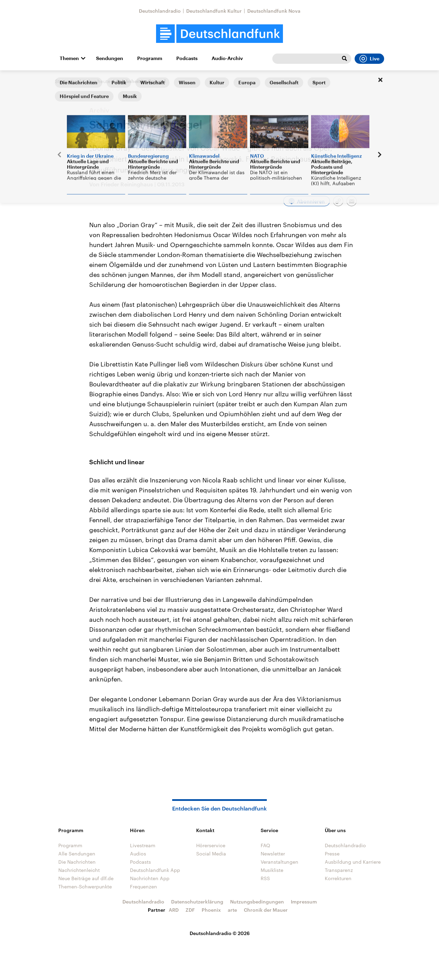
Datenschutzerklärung (197, 902)
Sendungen (110, 58)
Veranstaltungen (280, 862)
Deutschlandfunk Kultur (214, 11)
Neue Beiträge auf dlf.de (86, 878)
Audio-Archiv (227, 58)
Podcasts (187, 58)
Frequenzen (144, 886)
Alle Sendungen (77, 854)
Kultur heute (97, 81)
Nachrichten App (150, 878)
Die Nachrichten (77, 862)
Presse (332, 854)
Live (369, 59)
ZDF (190, 910)
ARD (174, 910)
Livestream (143, 845)
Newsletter (273, 854)
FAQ (265, 845)
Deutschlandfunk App (155, 870)
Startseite (66, 81)
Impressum (304, 902)
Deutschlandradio (160, 11)
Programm (150, 58)
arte (232, 910)
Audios (138, 854)
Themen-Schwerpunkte (85, 886)
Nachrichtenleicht (79, 870)
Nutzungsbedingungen (257, 902)
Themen (69, 58)
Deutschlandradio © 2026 (220, 933)
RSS (265, 878)
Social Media (211, 854)
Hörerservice (211, 845)
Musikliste (272, 870)
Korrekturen (338, 878)
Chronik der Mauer (266, 910)
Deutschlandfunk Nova (274, 11)
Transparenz (339, 870)
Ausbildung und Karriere (353, 862)
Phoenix (211, 910)
